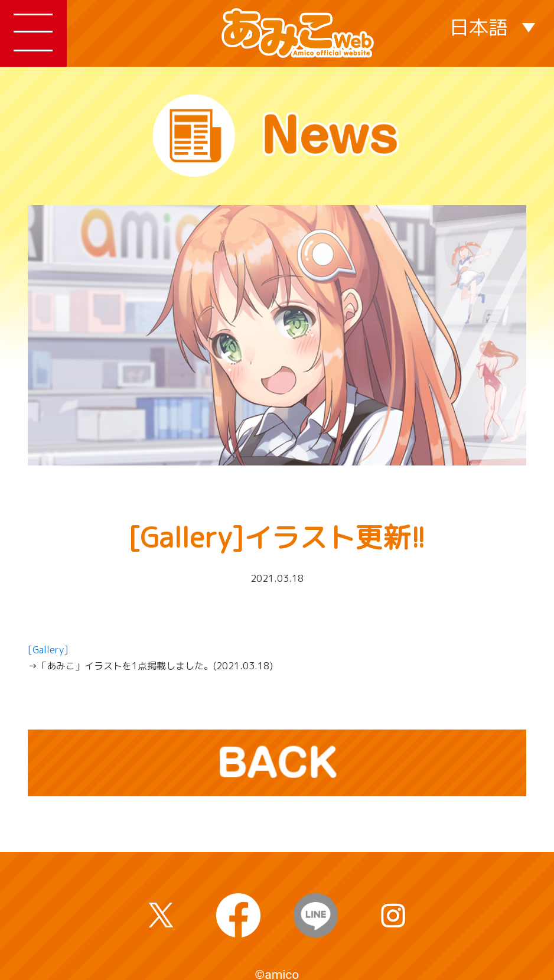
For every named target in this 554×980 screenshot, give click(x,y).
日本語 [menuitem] (479, 27)
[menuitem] (492, 26)
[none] (492, 26)
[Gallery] (48, 650)
